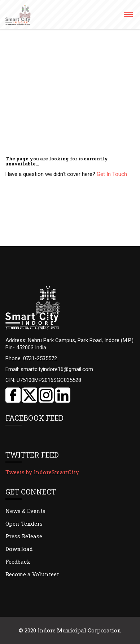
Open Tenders (24, 523)
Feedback (18, 561)
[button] (128, 17)
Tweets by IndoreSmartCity (42, 472)
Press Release (24, 536)
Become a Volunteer (32, 574)
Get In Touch (112, 174)
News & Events (25, 511)
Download (19, 549)
